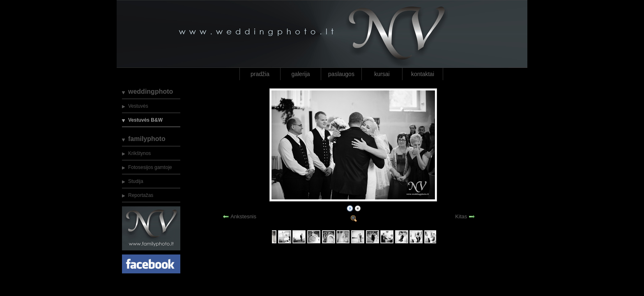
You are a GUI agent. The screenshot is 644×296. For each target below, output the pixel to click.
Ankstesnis (243, 216)
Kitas (461, 216)
